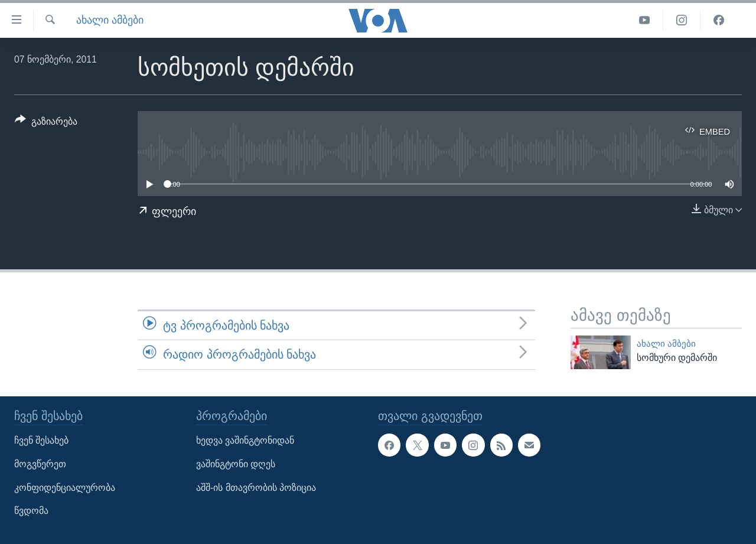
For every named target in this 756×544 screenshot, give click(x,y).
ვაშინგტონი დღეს (236, 464)
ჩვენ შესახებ (41, 440)
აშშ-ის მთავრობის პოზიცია (256, 488)
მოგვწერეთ (40, 464)
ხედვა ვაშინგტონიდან (245, 440)
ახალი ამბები (110, 20)
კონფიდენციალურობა (65, 488)
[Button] (46, 123)
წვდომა (31, 511)
